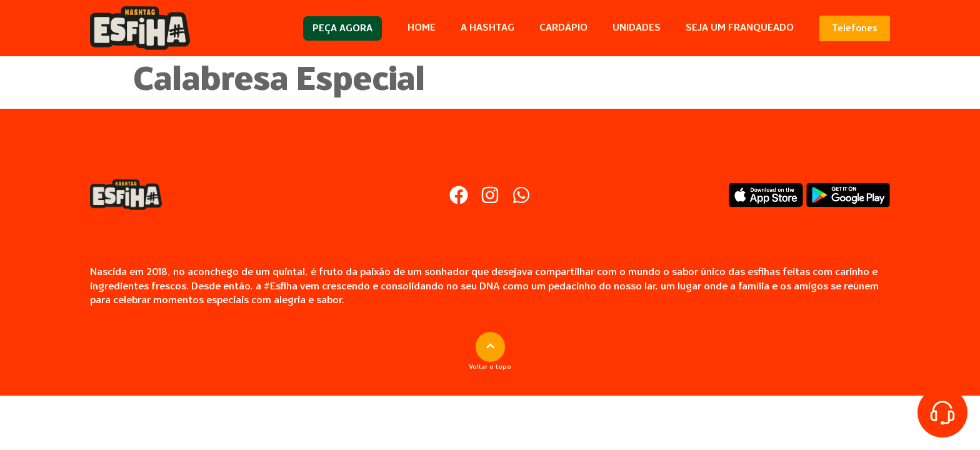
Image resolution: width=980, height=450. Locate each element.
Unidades (637, 28)
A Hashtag (487, 28)
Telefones (855, 28)
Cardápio (563, 28)
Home (422, 28)
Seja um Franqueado (740, 28)
